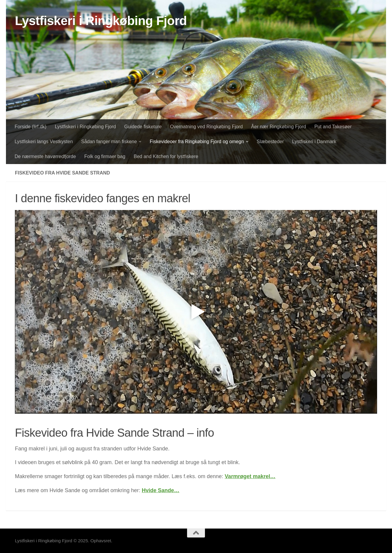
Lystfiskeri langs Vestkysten (44, 142)
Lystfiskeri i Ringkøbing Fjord (101, 21)
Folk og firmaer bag (105, 156)
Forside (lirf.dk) (31, 127)
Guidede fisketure (143, 127)
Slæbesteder (270, 142)
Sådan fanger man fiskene (109, 142)
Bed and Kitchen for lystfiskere (166, 156)
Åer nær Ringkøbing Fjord (279, 127)
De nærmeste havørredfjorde (45, 156)
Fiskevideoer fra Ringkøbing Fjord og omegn (197, 142)
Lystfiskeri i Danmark (314, 142)
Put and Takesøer (333, 127)
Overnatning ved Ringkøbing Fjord (206, 127)
